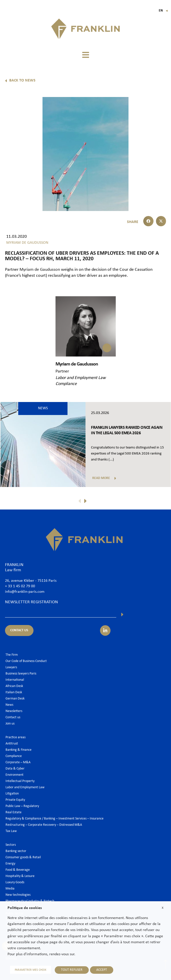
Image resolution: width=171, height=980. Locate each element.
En (163, 11)
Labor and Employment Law (81, 378)
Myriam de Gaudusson (40, 270)
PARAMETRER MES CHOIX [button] (30, 970)
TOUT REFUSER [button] (72, 970)
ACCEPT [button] (102, 970)
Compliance (66, 384)
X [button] (163, 908)
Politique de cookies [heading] (25, 908)
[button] (85, 55)
